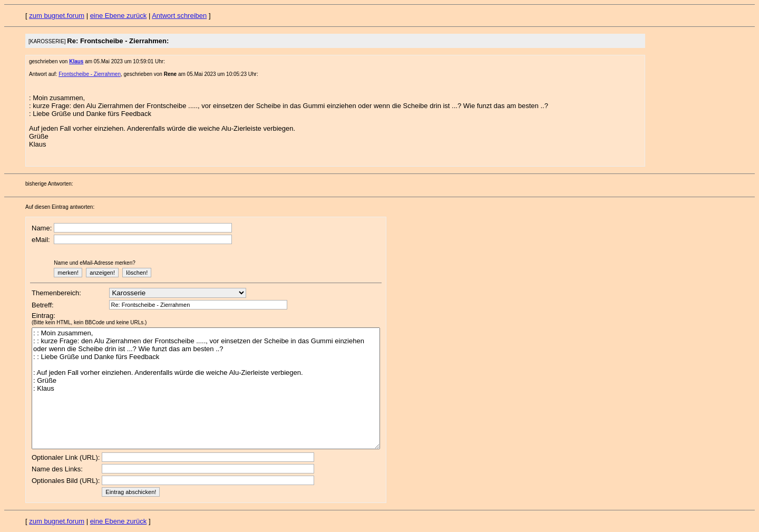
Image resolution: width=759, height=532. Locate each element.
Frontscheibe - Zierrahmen (90, 74)
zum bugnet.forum (57, 16)
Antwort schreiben (179, 16)
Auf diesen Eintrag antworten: (60, 207)
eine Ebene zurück (119, 16)
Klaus (76, 61)
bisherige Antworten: (49, 184)
